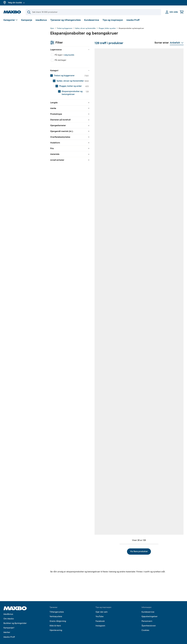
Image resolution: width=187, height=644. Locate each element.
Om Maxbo (9, 613)
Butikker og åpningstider (15, 618)
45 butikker (166, 379)
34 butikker (166, 448)
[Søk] (93, 12)
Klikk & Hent (55, 620)
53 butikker (101, 106)
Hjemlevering (56, 625)
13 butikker (166, 174)
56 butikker (166, 106)
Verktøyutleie (56, 611)
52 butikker (134, 243)
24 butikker (134, 382)
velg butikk (22, 42)
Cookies (145, 625)
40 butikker (134, 311)
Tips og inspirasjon (113, 20)
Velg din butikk (16, 3)
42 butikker (101, 243)
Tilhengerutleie (57, 606)
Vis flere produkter (117, 546)
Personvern (147, 616)
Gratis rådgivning (58, 616)
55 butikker (134, 174)
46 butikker (101, 379)
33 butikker (68, 174)
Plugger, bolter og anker (107, 28)
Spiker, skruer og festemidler (86, 28)
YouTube (100, 611)
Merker (7, 627)
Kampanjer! (9, 622)
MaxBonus (41, 20)
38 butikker (68, 106)
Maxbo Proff (133, 20)
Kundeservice (92, 20)
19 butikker (68, 379)
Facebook (100, 616)
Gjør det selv (102, 606)
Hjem (52, 28)
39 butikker (101, 174)
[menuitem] (24, 63)
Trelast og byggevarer (65, 28)
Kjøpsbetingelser (150, 611)
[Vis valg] (11, 20)
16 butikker (101, 448)
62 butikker (68, 311)
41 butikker (101, 516)
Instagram (100, 620)
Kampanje (27, 20)
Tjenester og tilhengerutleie (66, 20)
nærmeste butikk (68, 450)
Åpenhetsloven (149, 620)
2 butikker (166, 243)
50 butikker (166, 516)
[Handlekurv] (182, 12)
